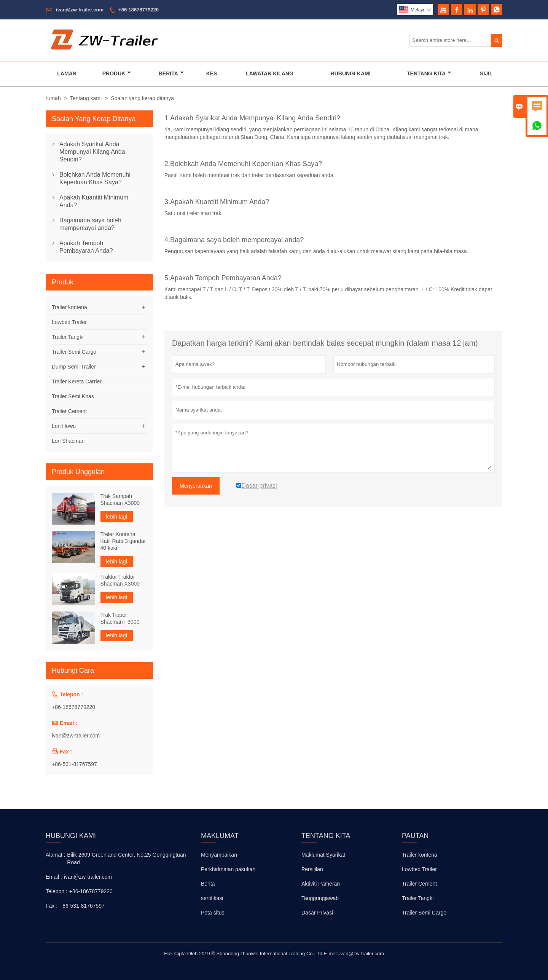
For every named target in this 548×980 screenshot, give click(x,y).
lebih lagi (117, 517)
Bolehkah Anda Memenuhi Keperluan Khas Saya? (95, 178)
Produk (117, 73)
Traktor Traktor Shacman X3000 (120, 580)
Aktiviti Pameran (321, 884)
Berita (171, 73)
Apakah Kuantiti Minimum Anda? (94, 201)
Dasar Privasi (317, 913)
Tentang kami (86, 98)
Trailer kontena (69, 307)
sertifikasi (212, 898)
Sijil (486, 73)
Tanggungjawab (320, 898)
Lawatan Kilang (270, 73)
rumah (53, 98)
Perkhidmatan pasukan (228, 869)
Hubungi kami (71, 836)
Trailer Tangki (68, 337)
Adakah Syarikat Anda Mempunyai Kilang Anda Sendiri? (92, 152)
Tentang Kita (429, 73)
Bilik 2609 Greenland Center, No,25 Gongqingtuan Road (126, 859)
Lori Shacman (68, 441)
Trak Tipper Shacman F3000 (120, 618)
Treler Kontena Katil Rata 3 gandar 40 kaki (123, 541)
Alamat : (55, 855)
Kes (212, 73)
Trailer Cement (69, 411)
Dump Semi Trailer (74, 367)
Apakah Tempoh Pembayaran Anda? (86, 247)
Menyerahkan (196, 486)
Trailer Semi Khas (73, 396)
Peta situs (213, 913)
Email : (54, 877)
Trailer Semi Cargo (74, 352)
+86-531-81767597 (74, 764)
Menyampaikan (219, 855)
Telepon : (57, 891)
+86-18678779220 (139, 10)
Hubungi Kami (351, 73)
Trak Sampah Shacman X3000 (120, 500)
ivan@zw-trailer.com (80, 10)
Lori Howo (64, 426)
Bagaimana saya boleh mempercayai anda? (90, 224)
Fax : (52, 906)
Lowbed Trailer (69, 322)
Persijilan (312, 869)
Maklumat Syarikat (323, 855)
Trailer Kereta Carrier (77, 381)
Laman (67, 73)
